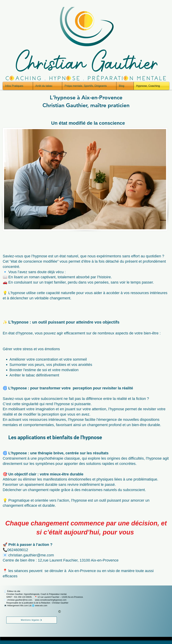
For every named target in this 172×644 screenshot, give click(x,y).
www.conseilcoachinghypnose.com (51, 600)
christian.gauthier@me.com (20, 600)
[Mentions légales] (32, 620)
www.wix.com (41, 606)
